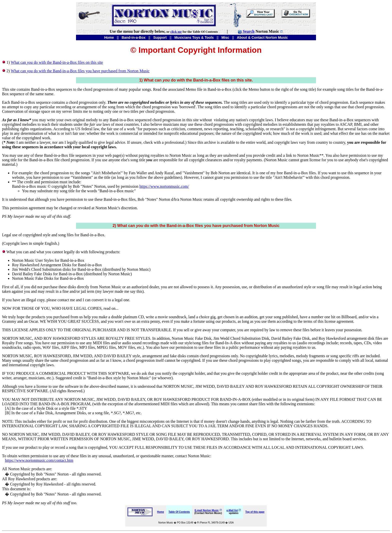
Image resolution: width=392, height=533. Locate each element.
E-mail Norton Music (207, 510)
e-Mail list (232, 510)
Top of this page (255, 512)
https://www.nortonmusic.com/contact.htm (39, 460)
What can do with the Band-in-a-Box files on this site (57, 62)
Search (246, 31)
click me (176, 32)
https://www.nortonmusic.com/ (164, 186)
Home (160, 512)
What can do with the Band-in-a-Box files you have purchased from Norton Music (80, 71)
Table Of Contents (179, 512)
